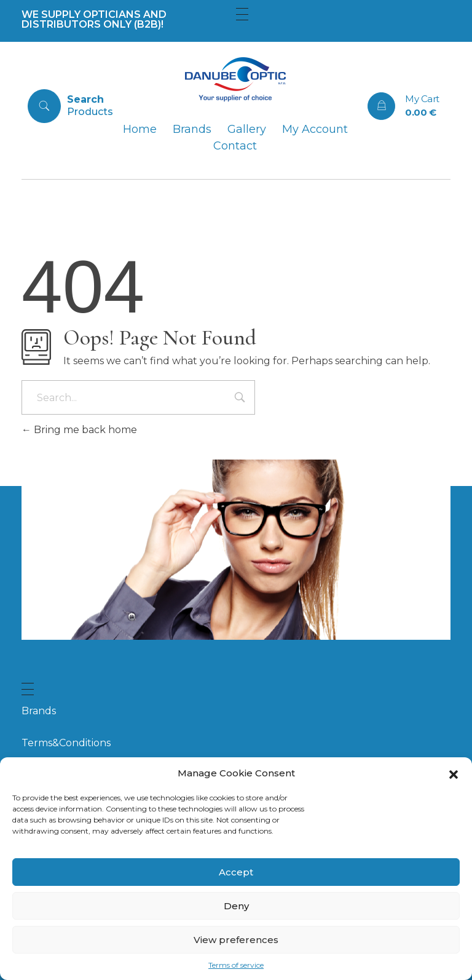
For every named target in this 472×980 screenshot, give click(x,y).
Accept (236, 872)
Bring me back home (79, 430)
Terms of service (236, 965)
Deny (236, 906)
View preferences (236, 940)
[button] (454, 773)
